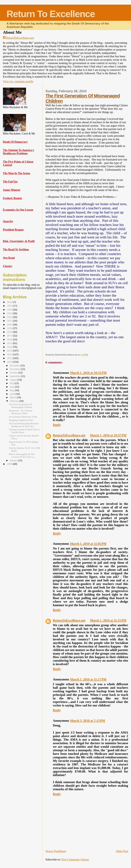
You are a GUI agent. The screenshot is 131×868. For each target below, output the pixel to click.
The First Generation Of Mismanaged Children (21, 406)
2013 (10, 351)
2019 (10, 328)
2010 (10, 362)
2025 (10, 306)
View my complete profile (18, 81)
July (12, 383)
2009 (10, 464)
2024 (10, 310)
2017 (10, 336)
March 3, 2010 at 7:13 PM (88, 721)
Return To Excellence (51, 14)
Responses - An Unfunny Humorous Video (21, 412)
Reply (57, 425)
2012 (10, 354)
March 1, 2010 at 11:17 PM (88, 679)
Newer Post (52, 851)
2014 (10, 347)
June (12, 387)
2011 (10, 358)
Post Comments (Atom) (75, 859)
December (15, 366)
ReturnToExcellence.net (20, 38)
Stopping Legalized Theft (21, 420)
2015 (10, 343)
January (14, 460)
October (14, 373)
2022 (10, 317)
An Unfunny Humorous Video (23, 417)
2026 (10, 302)
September (15, 376)
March (13, 397)
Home (62, 851)
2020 (10, 325)
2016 (10, 340)
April (13, 394)
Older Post (122, 851)
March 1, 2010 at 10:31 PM (88, 373)
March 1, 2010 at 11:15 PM (108, 620)
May (12, 390)
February (14, 401)
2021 (10, 321)
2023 (10, 313)
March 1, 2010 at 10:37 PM (108, 435)
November (15, 369)
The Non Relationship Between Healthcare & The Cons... (24, 425)
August (14, 380)
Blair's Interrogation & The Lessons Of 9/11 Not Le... (22, 455)
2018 (10, 332)
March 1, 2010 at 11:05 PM (88, 544)
